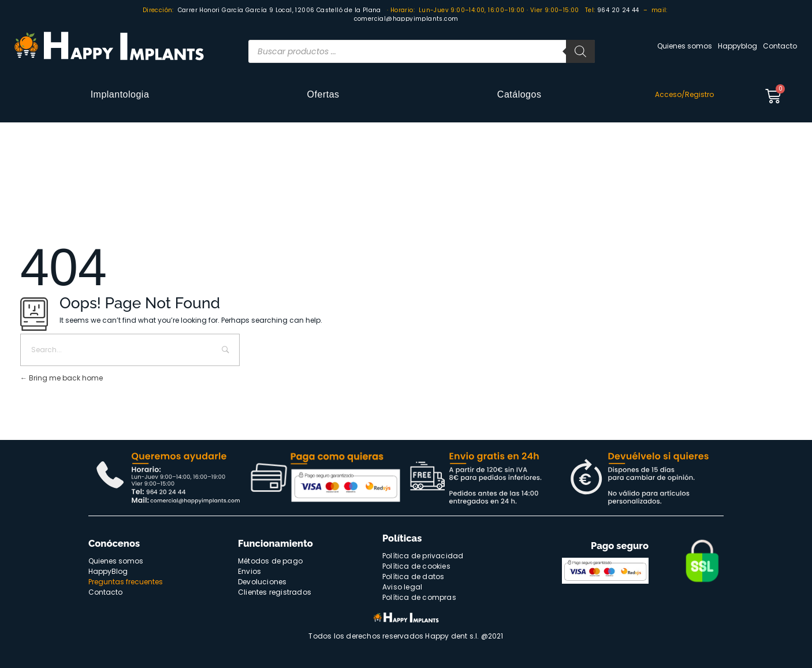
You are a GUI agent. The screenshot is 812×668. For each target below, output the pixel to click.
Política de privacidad (423, 556)
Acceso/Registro (684, 94)
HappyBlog (108, 571)
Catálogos (519, 94)
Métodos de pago (270, 561)
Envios (249, 571)
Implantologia (120, 94)
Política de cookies (416, 566)
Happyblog (737, 46)
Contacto (780, 46)
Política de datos (413, 576)
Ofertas (323, 94)
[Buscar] (580, 51)
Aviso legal (402, 587)
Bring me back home (62, 378)
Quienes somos (685, 46)
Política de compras (419, 597)
